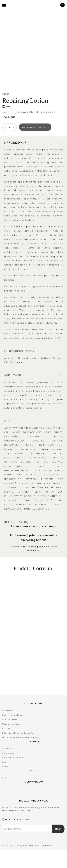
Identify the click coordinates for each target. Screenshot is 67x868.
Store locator (8, 753)
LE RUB (6, 94)
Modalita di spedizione (13, 715)
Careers (6, 767)
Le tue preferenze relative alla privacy (20, 737)
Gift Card (7, 728)
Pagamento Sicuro (11, 724)
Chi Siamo (7, 748)
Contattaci (8, 710)
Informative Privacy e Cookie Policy (20, 733)
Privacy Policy (23, 819)
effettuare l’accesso (26, 547)
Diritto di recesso (10, 719)
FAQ (5, 762)
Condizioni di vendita (13, 758)
